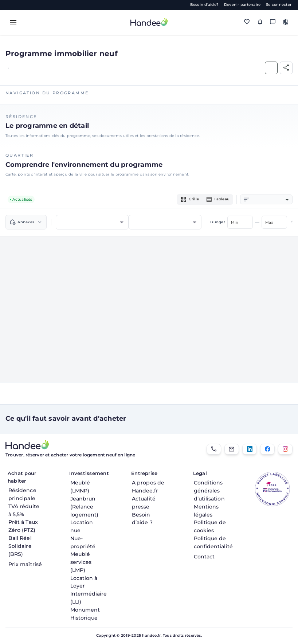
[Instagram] (285, 449)
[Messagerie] (273, 22)
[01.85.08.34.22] (214, 449)
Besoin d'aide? (204, 5)
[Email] (232, 449)
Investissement (88, 473)
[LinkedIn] (250, 449)
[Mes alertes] (260, 22)
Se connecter (279, 5)
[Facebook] (267, 449)
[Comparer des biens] (286, 22)
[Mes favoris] (247, 22)
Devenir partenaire (242, 5)
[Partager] (286, 68)
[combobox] (270, 200)
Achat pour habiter (22, 477)
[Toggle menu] (13, 22)
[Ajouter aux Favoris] (271, 68)
